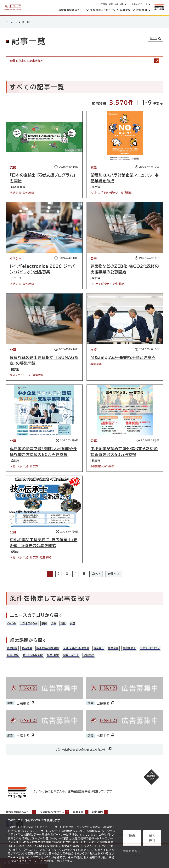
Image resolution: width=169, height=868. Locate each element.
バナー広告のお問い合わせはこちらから (84, 751)
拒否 (132, 838)
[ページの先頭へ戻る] (150, 781)
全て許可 (152, 838)
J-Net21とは (139, 4)
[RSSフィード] (155, 38)
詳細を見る (130, 848)
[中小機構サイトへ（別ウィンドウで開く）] (159, 7)
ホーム (10, 22)
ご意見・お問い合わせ (111, 4)
